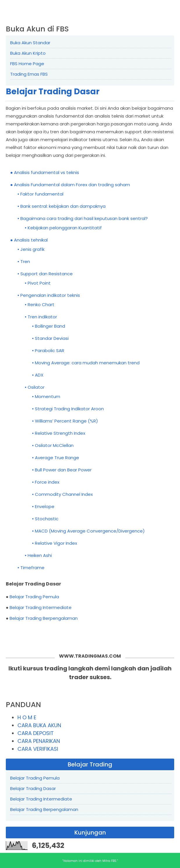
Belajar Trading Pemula (34, 597)
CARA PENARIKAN (39, 741)
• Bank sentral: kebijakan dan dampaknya (62, 206)
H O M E (27, 717)
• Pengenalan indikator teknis (49, 295)
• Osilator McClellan (53, 445)
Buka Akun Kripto (28, 53)
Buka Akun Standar (30, 43)
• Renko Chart (40, 305)
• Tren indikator (41, 317)
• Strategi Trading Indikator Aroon (68, 409)
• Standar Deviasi (50, 338)
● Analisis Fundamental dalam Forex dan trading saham (70, 185)
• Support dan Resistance (45, 274)
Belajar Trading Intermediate (41, 607)
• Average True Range (56, 458)
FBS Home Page (27, 64)
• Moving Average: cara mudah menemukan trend (86, 363)
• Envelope (43, 506)
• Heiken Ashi (38, 555)
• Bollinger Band (49, 326)
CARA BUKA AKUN (39, 725)
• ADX (38, 375)
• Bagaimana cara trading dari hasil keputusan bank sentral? (83, 218)
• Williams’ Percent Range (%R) (65, 421)
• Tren (24, 261)
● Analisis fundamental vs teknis (45, 172)
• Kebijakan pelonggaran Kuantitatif (63, 228)
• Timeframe (31, 568)
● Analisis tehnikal (29, 240)
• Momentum (46, 396)
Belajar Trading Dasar (53, 92)
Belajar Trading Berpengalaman (44, 618)
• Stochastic (45, 519)
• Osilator (35, 387)
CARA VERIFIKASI (38, 749)
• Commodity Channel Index (62, 494)
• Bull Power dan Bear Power (62, 470)
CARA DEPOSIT (36, 733)
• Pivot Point (38, 283)
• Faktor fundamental (40, 194)
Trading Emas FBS (29, 74)
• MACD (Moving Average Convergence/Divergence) (88, 531)
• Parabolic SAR (48, 350)
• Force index (46, 482)
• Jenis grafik (31, 249)
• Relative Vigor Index (55, 543)
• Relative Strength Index (59, 433)
